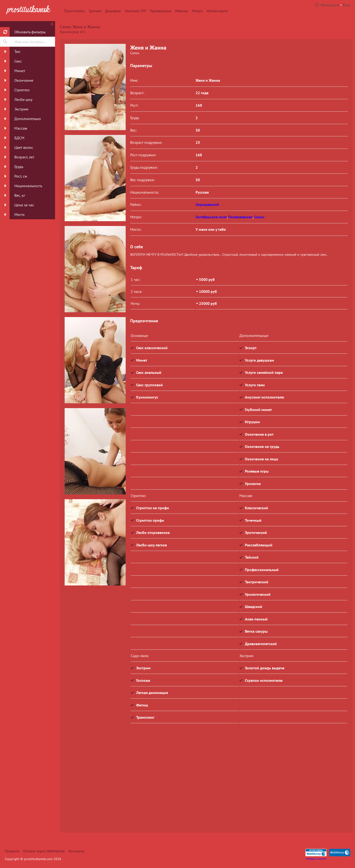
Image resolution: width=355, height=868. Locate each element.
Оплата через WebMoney (44, 851)
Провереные (161, 11)
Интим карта (217, 11)
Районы (182, 11)
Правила (12, 851)
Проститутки (74, 11)
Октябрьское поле (211, 217)
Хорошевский (207, 204)
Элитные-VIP (135, 11)
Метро (197, 11)
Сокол (259, 217)
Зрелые (95, 11)
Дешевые (113, 11)
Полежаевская (240, 217)
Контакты (76, 851)
